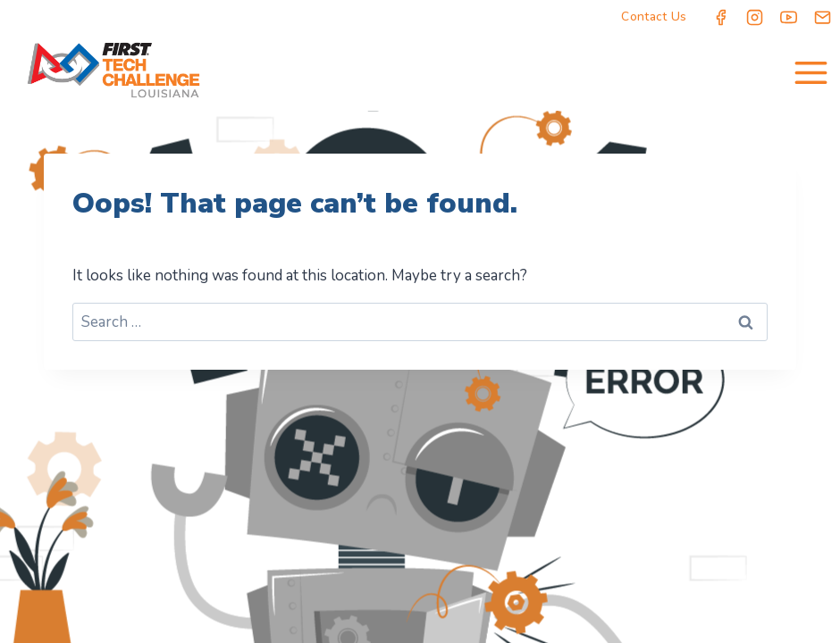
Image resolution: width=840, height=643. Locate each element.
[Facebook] (721, 17)
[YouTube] (789, 17)
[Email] (823, 17)
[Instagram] (755, 17)
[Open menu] (811, 72)
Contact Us (654, 17)
